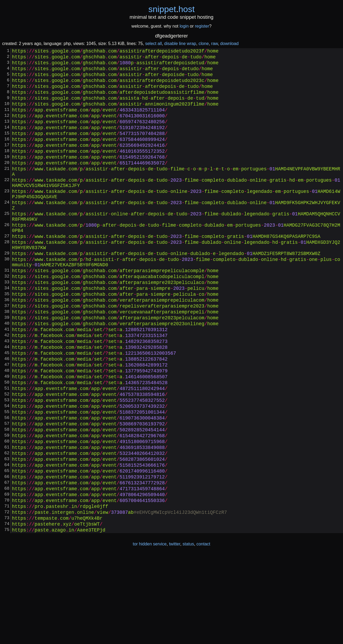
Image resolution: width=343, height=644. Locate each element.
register (202, 26)
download (230, 44)
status (188, 633)
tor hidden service (150, 633)
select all (154, 44)
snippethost (172, 9)
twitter (175, 633)
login (184, 26)
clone (204, 44)
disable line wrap (180, 44)
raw (215, 44)
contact (203, 633)
